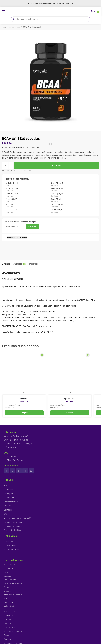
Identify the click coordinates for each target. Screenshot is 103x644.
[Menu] (6, 11)
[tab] (6, 263)
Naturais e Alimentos (13, 584)
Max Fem (24, 399)
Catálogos (70, 3)
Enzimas (7, 572)
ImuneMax (8, 602)
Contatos (8, 510)
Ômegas (7, 591)
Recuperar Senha (11, 550)
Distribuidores (32, 3)
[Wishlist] (42, 356)
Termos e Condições (13, 522)
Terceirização (59, 3)
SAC (6, 514)
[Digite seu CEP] (15, 226)
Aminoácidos (9, 565)
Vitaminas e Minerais (13, 595)
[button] (96, 11)
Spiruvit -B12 (70, 399)
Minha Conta (9, 542)
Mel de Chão (9, 606)
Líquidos (7, 576)
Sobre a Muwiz (10, 490)
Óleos (6, 587)
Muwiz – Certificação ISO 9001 (17, 518)
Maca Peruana (10, 580)
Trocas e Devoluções (13, 526)
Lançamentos (14, 27)
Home (6, 486)
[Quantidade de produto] (5, 165)
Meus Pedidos (10, 546)
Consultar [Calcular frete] (33, 226)
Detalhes (6, 264)
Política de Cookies (12, 530)
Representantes (45, 3)
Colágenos (8, 568)
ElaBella (7, 599)
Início (4, 27)
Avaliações (19, 264)
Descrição (34, 264)
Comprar (57, 165)
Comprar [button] (24, 413)
